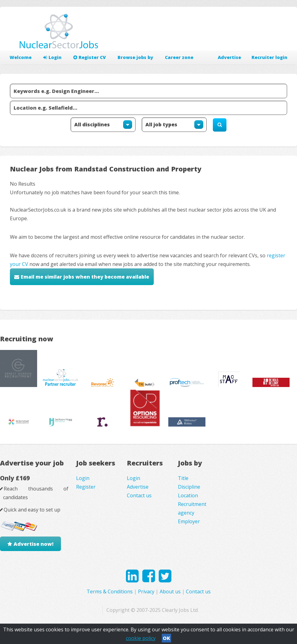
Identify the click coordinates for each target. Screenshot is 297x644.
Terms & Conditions (110, 591)
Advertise (229, 57)
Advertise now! (34, 544)
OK (166, 638)
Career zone (179, 57)
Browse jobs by (135, 57)
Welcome (21, 57)
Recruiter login (269, 57)
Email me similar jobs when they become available (85, 277)
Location (188, 495)
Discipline (189, 487)
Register (86, 487)
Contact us (139, 495)
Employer (189, 521)
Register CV (90, 57)
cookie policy (141, 638)
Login (52, 57)
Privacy (146, 591)
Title (183, 478)
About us (170, 591)
